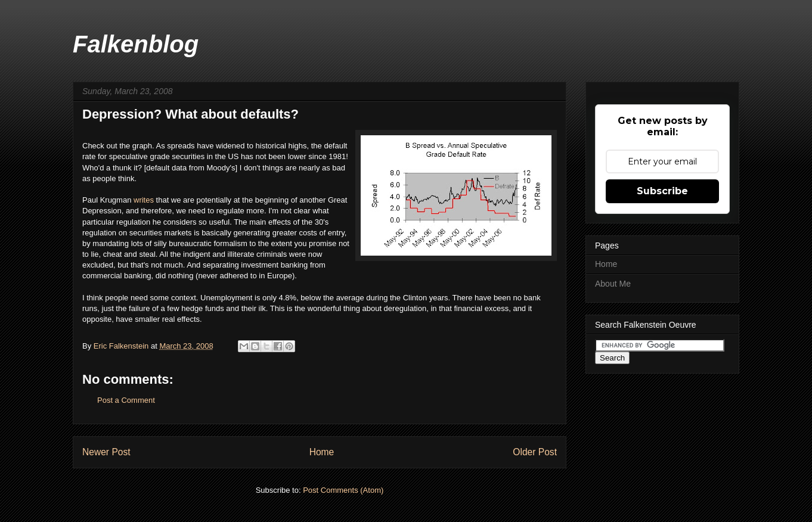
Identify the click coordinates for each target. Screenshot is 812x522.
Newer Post (106, 452)
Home (322, 452)
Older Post (535, 452)
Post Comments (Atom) (343, 490)
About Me (613, 284)
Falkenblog (136, 44)
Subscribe (662, 191)
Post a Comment (126, 400)
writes (145, 200)
